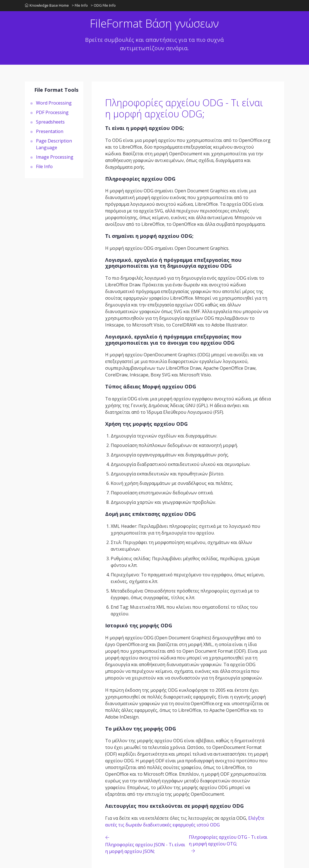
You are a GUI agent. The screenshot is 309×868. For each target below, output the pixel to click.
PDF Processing (52, 112)
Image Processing (55, 157)
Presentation (50, 131)
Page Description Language (54, 144)
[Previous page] (147, 844)
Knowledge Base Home (47, 5)
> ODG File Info (103, 5)
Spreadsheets (50, 122)
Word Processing (54, 103)
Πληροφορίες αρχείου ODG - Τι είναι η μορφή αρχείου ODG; (184, 108)
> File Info (80, 5)
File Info (44, 166)
